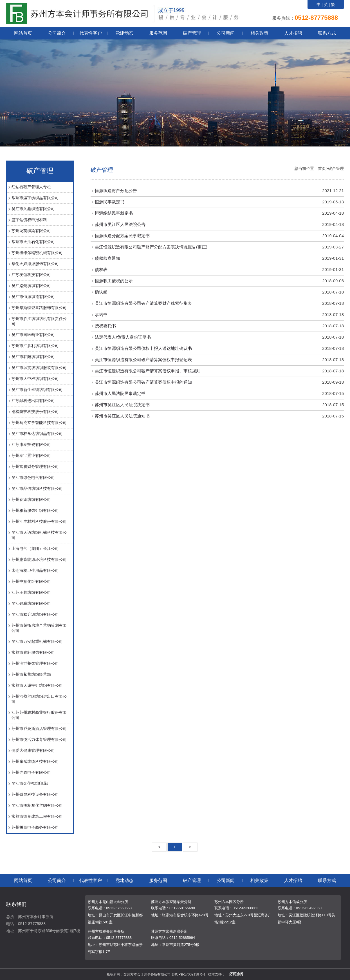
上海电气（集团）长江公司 (35, 548)
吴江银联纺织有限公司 (31, 603)
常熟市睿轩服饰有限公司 (33, 652)
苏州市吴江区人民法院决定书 (122, 405)
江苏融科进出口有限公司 (33, 401)
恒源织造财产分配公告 (116, 191)
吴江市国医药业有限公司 (33, 335)
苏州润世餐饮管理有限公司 (35, 663)
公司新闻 (226, 33)
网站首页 (23, 33)
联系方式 (327, 33)
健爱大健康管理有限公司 (33, 750)
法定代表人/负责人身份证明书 (123, 337)
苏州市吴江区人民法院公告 (120, 224)
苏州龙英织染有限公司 (31, 231)
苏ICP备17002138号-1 (189, 974)
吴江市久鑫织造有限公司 (33, 209)
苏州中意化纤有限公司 (31, 581)
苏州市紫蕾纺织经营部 (31, 674)
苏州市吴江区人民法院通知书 (122, 416)
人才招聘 (293, 33)
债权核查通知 (107, 258)
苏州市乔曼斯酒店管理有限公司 (39, 728)
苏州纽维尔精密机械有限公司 (37, 253)
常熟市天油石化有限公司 (33, 242)
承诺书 (101, 315)
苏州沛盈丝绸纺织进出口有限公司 (39, 699)
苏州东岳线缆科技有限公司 (35, 761)
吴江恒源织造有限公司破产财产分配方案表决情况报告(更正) (151, 247)
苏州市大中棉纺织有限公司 (35, 379)
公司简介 (57, 33)
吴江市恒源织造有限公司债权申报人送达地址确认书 (143, 348)
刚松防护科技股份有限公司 (35, 412)
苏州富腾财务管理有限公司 (35, 466)
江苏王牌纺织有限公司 (31, 592)
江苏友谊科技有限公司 (31, 275)
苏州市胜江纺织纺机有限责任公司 (39, 321)
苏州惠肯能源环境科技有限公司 (39, 559)
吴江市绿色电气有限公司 (33, 477)
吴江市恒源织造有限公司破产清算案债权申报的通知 (143, 382)
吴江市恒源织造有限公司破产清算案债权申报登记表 (143, 360)
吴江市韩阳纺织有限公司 (33, 357)
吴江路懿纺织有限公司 (31, 286)
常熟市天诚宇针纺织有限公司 (37, 685)
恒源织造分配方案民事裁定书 (122, 236)
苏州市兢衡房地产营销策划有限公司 (39, 628)
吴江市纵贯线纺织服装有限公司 (39, 368)
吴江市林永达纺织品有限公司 (37, 434)
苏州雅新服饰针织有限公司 (35, 510)
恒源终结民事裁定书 (114, 213)
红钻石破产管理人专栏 (31, 187)
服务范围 (158, 33)
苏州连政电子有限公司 (31, 772)
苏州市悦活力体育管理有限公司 (39, 739)
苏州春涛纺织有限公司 (31, 499)
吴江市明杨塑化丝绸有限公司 (37, 805)
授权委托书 (105, 326)
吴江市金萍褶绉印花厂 (31, 783)
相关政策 (259, 33)
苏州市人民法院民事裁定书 (120, 393)
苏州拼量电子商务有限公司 (35, 827)
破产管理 (192, 33)
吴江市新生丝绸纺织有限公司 (37, 390)
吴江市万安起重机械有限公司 (37, 641)
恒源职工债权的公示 (114, 281)
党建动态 (124, 33)
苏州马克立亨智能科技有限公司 (39, 423)
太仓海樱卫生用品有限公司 (35, 570)
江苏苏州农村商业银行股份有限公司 (39, 715)
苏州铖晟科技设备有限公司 (35, 794)
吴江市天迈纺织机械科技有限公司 (39, 535)
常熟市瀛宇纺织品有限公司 (35, 198)
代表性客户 (91, 33)
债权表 (101, 269)
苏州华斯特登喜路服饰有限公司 (39, 308)
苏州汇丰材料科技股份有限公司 (39, 521)
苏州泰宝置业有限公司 (31, 455)
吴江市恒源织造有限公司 (33, 297)
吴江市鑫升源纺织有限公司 (35, 614)
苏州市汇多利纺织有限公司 (35, 346)
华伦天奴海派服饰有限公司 (35, 264)
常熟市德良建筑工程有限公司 (37, 816)
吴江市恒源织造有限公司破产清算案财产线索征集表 (143, 303)
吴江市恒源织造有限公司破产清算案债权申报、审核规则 (148, 371)
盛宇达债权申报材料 (29, 220)
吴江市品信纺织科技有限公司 (37, 488)
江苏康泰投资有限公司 (31, 445)
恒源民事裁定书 (110, 202)
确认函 (101, 292)
